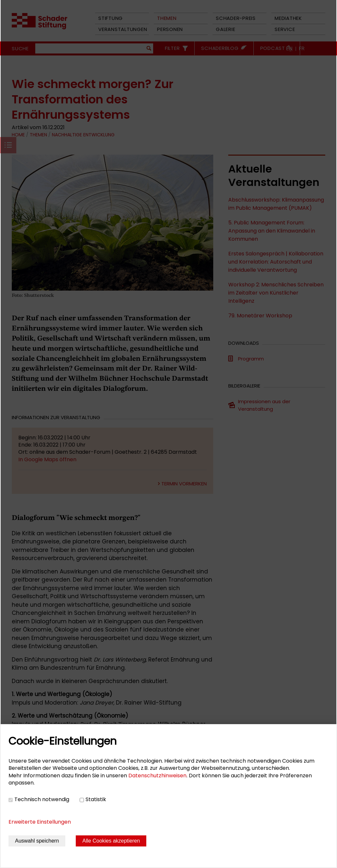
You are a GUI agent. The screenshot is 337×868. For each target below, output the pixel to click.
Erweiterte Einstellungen (40, 822)
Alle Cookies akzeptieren (111, 841)
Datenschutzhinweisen (157, 776)
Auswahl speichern (37, 841)
